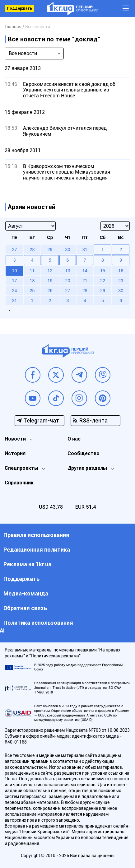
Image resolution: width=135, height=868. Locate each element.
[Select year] (115, 226)
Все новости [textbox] (23, 53)
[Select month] (30, 226)
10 (14, 271)
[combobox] (34, 54)
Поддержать (19, 8)
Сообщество (84, 453)
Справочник (19, 483)
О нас (74, 439)
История (15, 453)
